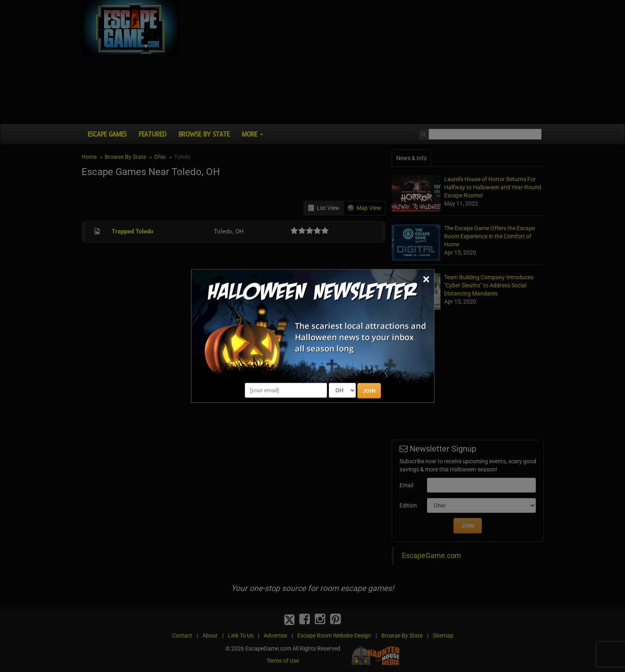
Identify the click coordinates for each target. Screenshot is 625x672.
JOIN (369, 391)
